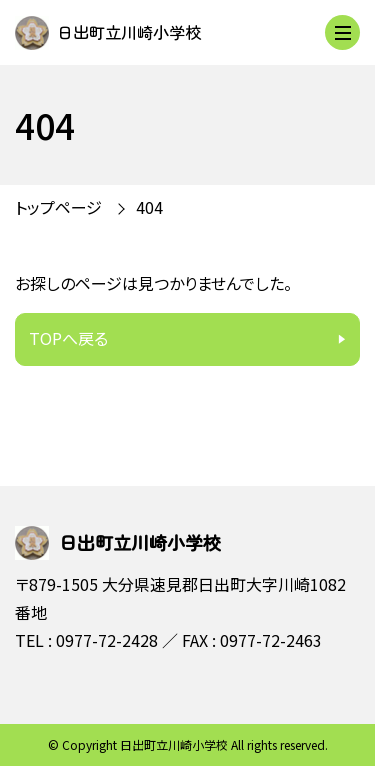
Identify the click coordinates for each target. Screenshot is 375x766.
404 (149, 207)
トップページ (58, 207)
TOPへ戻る (68, 338)
